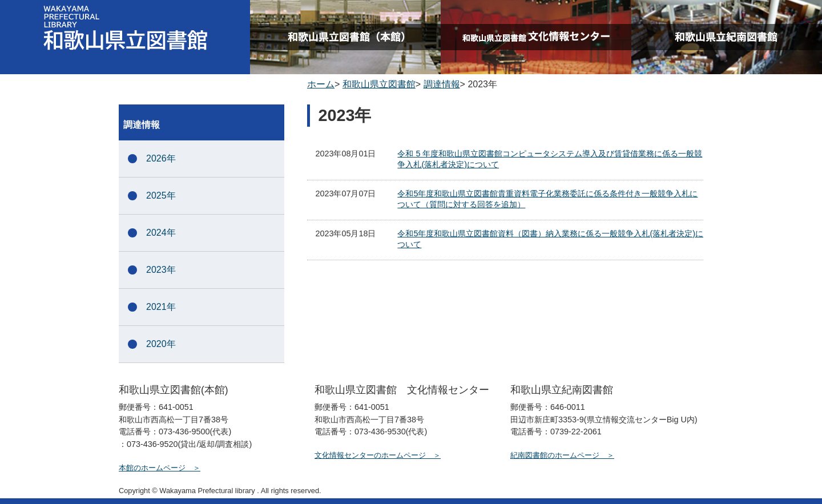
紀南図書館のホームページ (555, 455)
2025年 (161, 195)
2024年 (161, 233)
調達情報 (442, 84)
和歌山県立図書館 (379, 84)
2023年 (161, 270)
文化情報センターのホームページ (370, 455)
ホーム (321, 84)
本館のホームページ (152, 468)
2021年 (161, 307)
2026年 (161, 158)
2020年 (161, 344)
